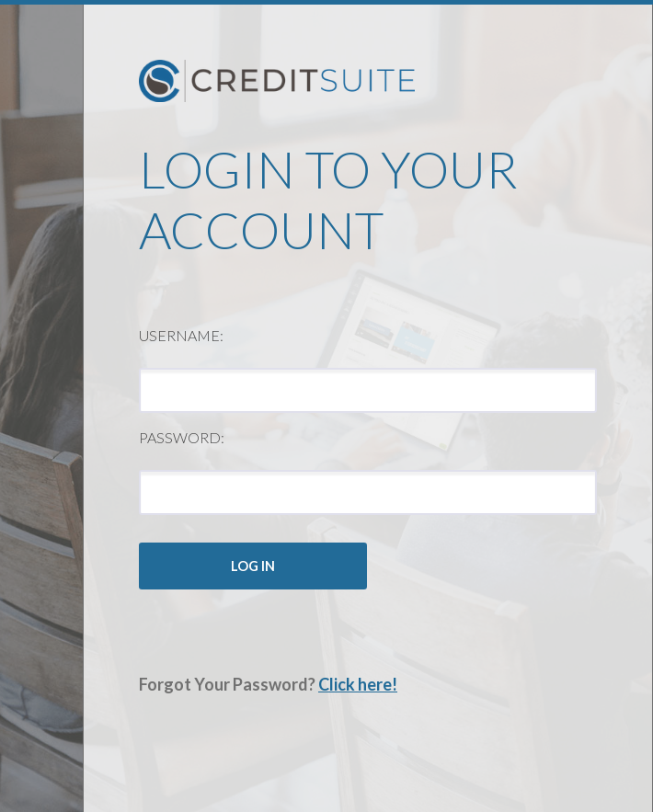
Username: (181, 335)
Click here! (358, 684)
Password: (182, 437)
